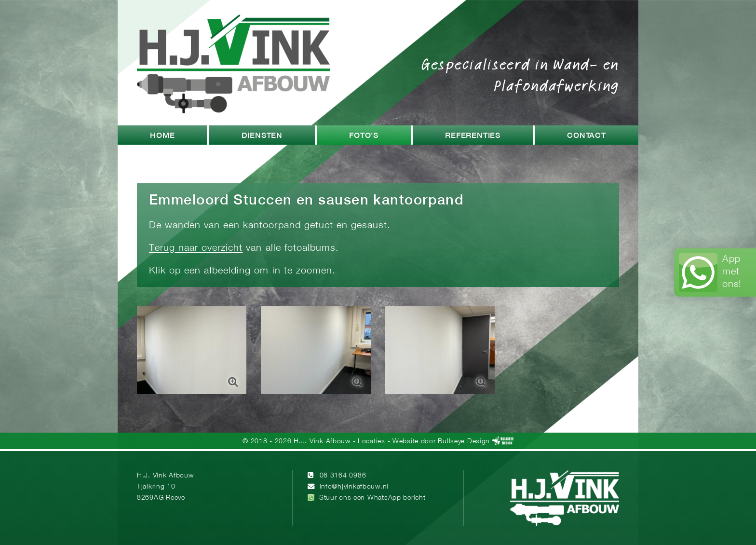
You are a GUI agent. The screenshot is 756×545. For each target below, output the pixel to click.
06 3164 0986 (343, 476)
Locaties (371, 442)
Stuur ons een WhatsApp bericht (372, 498)
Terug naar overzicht (196, 248)
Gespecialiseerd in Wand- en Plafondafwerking (520, 74)
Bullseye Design (464, 442)
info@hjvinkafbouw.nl (354, 487)
